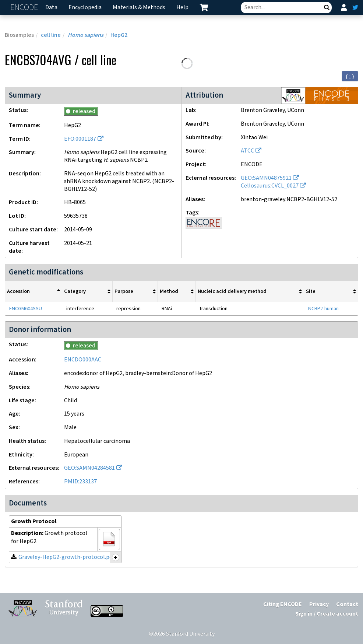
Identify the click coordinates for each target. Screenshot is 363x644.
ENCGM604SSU (26, 309)
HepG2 (119, 35)
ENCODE (25, 8)
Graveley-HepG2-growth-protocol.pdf (66, 557)
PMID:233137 (80, 482)
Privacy (319, 604)
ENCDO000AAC (83, 360)
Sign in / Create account (327, 614)
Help (182, 8)
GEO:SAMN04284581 (89, 468)
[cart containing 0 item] (204, 7)
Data (51, 8)
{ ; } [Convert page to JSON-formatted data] (350, 76)
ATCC (247, 151)
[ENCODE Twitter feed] (355, 7)
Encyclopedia (85, 8)
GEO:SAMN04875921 (266, 178)
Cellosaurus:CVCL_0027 (270, 186)
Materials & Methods (139, 8)
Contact (347, 604)
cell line (51, 35)
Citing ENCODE (283, 604)
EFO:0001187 (80, 139)
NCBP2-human (323, 309)
